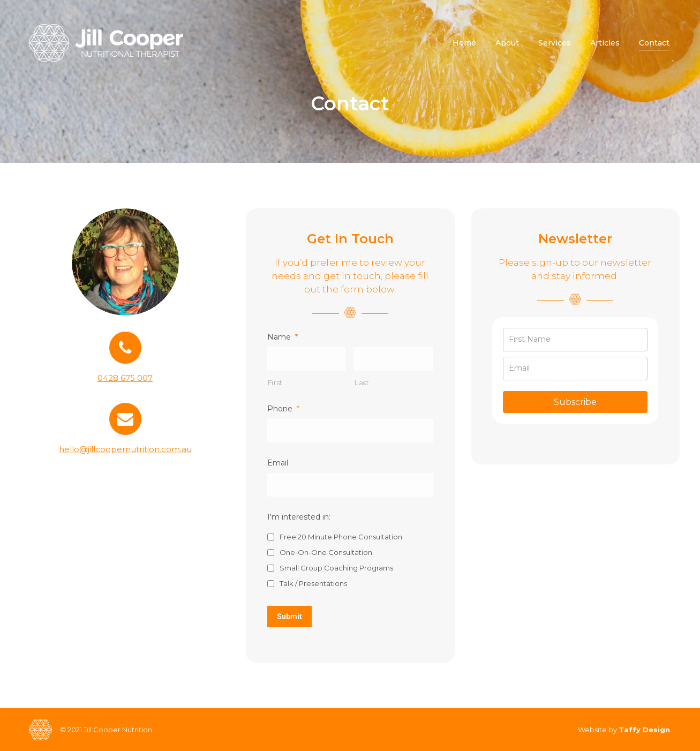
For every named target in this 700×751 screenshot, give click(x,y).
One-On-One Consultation (326, 552)
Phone (283, 409)
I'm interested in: (299, 517)
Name (283, 337)
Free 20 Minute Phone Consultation (341, 537)
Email (278, 463)
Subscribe (575, 402)
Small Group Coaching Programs (336, 568)
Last (362, 383)
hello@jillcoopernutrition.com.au (125, 449)
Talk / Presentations (313, 583)
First (275, 383)
